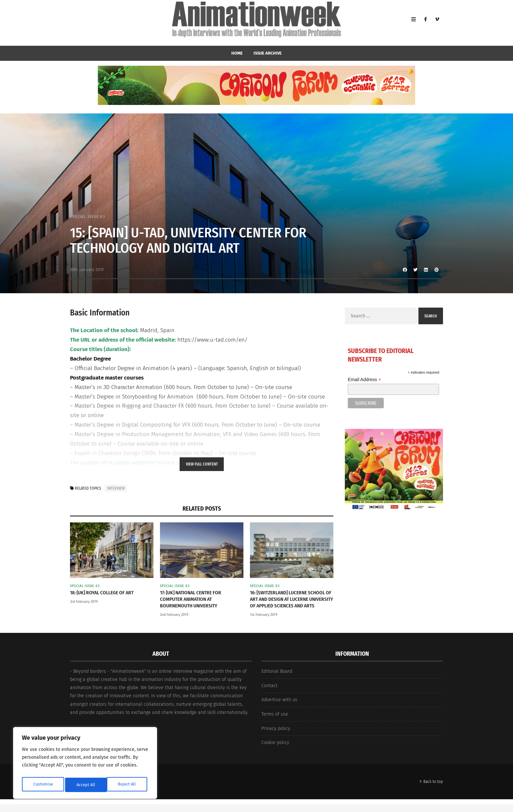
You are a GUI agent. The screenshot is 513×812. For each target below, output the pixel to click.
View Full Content (202, 464)
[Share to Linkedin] (426, 270)
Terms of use (275, 722)
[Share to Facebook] (405, 270)
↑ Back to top (431, 789)
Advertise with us (279, 708)
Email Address (364, 380)
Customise (43, 785)
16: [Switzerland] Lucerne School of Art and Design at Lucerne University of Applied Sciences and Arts (292, 603)
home (237, 53)
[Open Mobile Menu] (414, 23)
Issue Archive (268, 53)
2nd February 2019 (174, 616)
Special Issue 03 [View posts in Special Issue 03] (89, 217)
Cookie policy (275, 750)
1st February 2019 (264, 623)
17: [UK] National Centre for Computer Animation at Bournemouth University (194, 600)
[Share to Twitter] (416, 270)
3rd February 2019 (84, 602)
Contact (269, 694)
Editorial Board (277, 679)
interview (116, 488)
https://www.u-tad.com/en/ (212, 340)
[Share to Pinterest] (436, 270)
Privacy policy (276, 736)
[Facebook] (425, 23)
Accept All (128, 785)
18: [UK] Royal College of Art (104, 593)
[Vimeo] (437, 23)
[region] (85, 765)
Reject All (86, 785)
